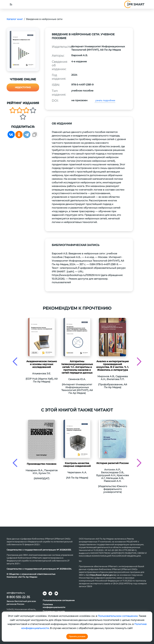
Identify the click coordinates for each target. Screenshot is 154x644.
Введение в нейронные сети (44, 19)
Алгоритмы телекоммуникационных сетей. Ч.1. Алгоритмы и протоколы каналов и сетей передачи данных (77, 367)
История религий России (112, 463)
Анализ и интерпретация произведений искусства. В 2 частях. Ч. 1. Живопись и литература (112, 366)
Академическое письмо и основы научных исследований (42, 364)
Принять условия (77, 636)
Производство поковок (42, 464)
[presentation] (15, 361)
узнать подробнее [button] (105, 100)
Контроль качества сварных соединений (77, 465)
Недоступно (23, 87)
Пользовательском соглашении (118, 616)
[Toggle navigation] (11, 4)
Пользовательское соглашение (59, 600)
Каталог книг (15, 19)
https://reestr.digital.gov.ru (103, 575)
